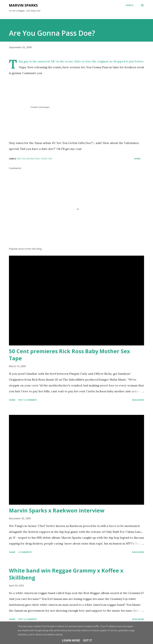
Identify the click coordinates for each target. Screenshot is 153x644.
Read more (138, 400)
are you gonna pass (28, 159)
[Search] (130, 5)
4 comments (25, 552)
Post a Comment (28, 400)
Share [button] (137, 159)
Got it (88, 640)
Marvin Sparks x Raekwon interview (57, 510)
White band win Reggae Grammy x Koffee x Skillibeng (66, 574)
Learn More (71, 640)
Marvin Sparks (23, 5)
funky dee (46, 159)
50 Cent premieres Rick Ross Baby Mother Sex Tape (69, 355)
